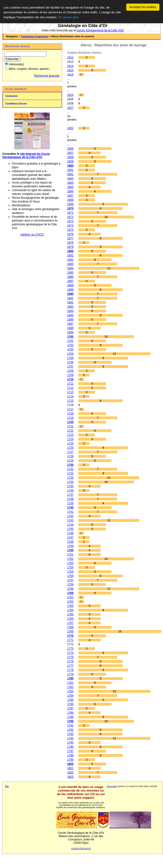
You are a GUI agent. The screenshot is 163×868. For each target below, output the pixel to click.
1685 (70, 273)
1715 (70, 401)
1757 (70, 580)
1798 (70, 755)
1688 (70, 285)
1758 (70, 585)
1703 (70, 349)
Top (7, 786)
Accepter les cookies (143, 7)
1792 (70, 730)
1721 (70, 426)
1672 (70, 217)
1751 (70, 555)
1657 (70, 153)
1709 (70, 375)
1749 (70, 546)
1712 (70, 388)
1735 (70, 486)
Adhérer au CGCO (32, 235)
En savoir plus (68, 17)
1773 (70, 649)
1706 (70, 362)
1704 (70, 354)
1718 (70, 414)
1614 (70, 66)
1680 (70, 251)
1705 (70, 358)
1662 (70, 174)
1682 (70, 260)
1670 (70, 208)
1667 (70, 196)
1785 (70, 700)
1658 (70, 157)
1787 (70, 708)
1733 (70, 478)
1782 (70, 687)
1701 (70, 341)
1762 (70, 602)
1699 (70, 332)
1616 (70, 75)
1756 (70, 576)
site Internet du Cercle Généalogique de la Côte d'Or (26, 156)
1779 (70, 674)
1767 (70, 623)
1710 (70, 379)
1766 (70, 619)
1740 (70, 508)
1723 (70, 435)
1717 (70, 409)
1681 (70, 255)
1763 (70, 606)
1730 (70, 465)
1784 (70, 696)
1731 (70, 469)
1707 (70, 367)
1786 (70, 704)
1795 (70, 743)
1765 (70, 614)
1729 (70, 461)
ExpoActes (112, 786)
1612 (70, 57)
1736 (70, 491)
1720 (70, 422)
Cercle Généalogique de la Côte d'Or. (100, 30)
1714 (70, 396)
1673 (70, 221)
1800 (70, 764)
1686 (70, 277)
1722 (70, 431)
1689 (70, 290)
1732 (70, 473)
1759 (70, 589)
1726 (70, 448)
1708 (70, 371)
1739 (70, 503)
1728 (70, 456)
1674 (70, 226)
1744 (70, 525)
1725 (70, 443)
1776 (70, 661)
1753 (70, 563)
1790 (70, 721)
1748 (70, 542)
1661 (70, 170)
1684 (70, 268)
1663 (70, 179)
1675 (70, 230)
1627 (70, 108)
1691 (70, 298)
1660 (70, 166)
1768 (70, 627)
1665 (70, 187)
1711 (70, 384)
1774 (70, 653)
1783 (70, 691)
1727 (70, 452)
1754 (70, 567)
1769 (70, 632)
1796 (70, 747)
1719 (70, 418)
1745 (70, 529)
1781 (70, 683)
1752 (70, 559)
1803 (70, 777)
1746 (70, 533)
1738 (70, 499)
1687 (70, 281)
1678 (70, 243)
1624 (70, 95)
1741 (70, 512)
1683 (70, 264)
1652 (70, 128)
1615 (70, 70)
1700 (70, 337)
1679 (70, 247)
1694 (70, 311)
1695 (70, 315)
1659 (70, 161)
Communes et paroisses (35, 36)
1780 (70, 679)
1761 (70, 597)
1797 (70, 751)
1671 (70, 213)
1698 (70, 328)
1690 (70, 294)
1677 (70, 238)
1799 (70, 760)
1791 (70, 726)
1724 (70, 439)
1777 (70, 666)
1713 (70, 392)
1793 (70, 734)
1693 (70, 307)
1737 (70, 495)
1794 (70, 738)
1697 (70, 324)
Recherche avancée (47, 76)
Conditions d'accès (16, 104)
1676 (70, 234)
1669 (70, 204)
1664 (70, 183)
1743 (70, 520)
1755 (70, 572)
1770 (70, 636)
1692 (70, 302)
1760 (70, 593)
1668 (70, 200)
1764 (70, 610)
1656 (70, 149)
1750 (70, 550)
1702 (70, 345)
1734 (70, 482)
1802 (70, 773)
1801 (70, 768)
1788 (70, 713)
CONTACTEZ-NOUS (81, 849)
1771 (70, 640)
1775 (70, 657)
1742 (70, 516)
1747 (70, 538)
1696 (70, 320)
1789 (70, 717)
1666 (70, 191)
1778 (70, 670)
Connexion (11, 96)
